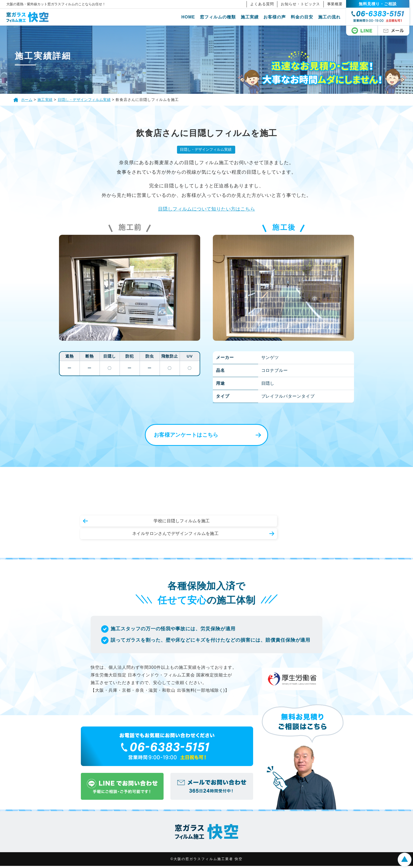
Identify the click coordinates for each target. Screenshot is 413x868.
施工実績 (253, 17)
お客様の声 (279, 17)
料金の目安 (306, 17)
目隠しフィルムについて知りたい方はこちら (206, 209)
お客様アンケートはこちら (182, 436)
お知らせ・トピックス (304, 4)
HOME (192, 17)
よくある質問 (266, 4)
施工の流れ (333, 17)
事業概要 (339, 4)
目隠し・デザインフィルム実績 (205, 150)
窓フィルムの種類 (222, 17)
